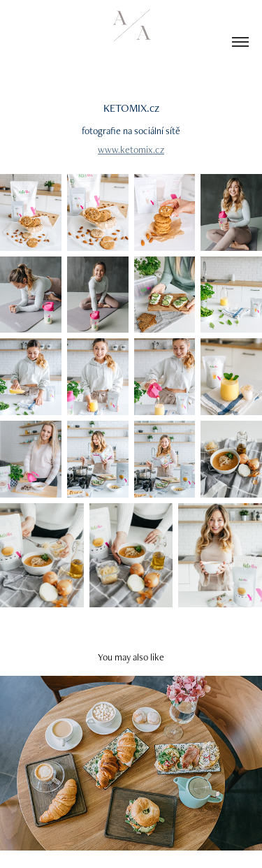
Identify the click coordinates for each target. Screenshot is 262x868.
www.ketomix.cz (131, 150)
